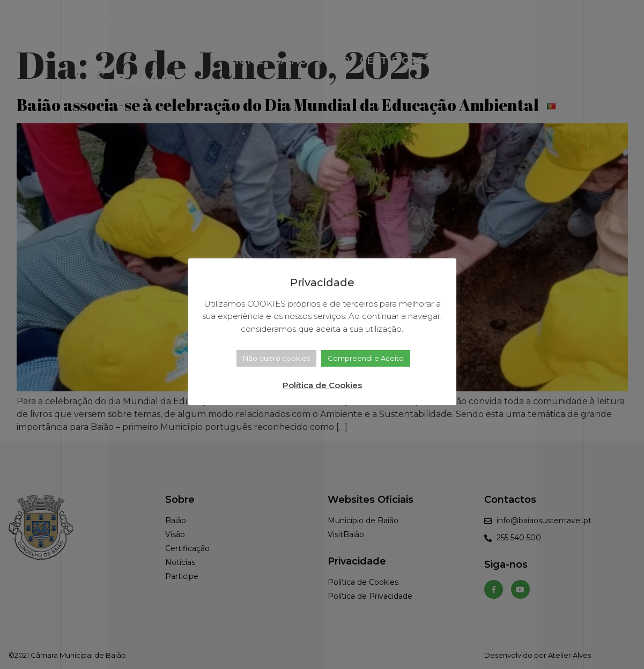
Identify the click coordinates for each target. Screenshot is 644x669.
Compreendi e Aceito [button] (366, 358)
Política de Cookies (322, 385)
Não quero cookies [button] (276, 358)
